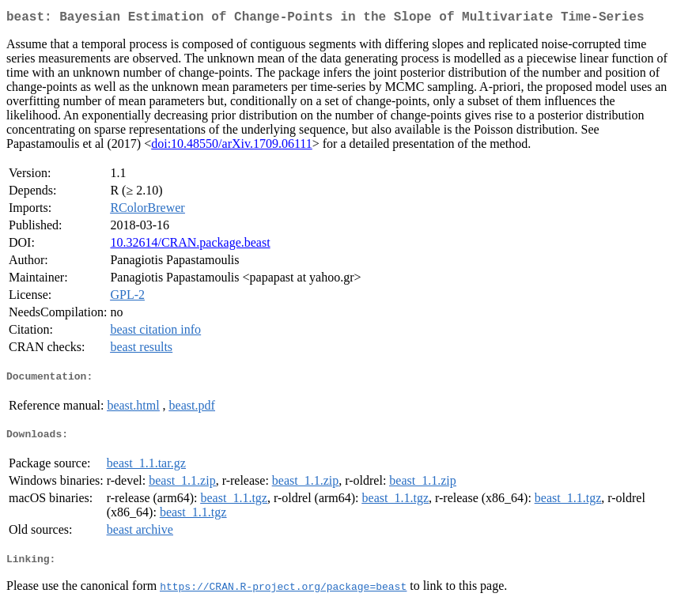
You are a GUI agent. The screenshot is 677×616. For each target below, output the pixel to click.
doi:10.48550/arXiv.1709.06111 (232, 147)
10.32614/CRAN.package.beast (190, 246)
